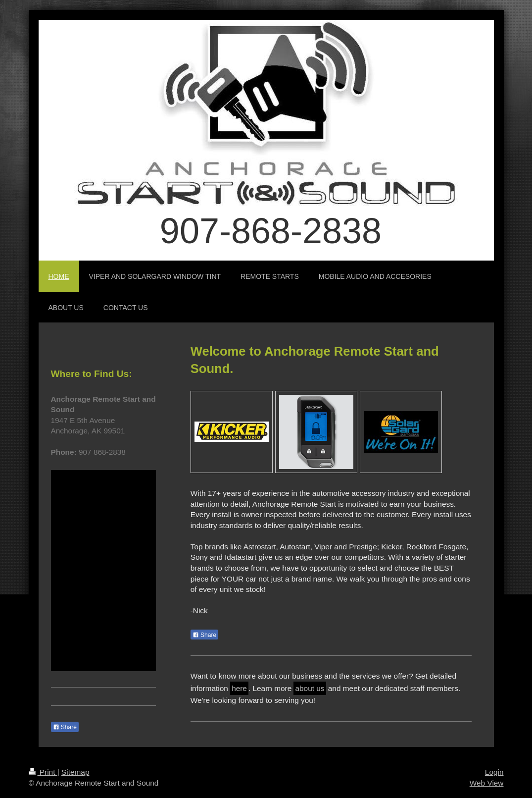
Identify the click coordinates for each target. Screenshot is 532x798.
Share (204, 635)
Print (43, 772)
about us (310, 688)
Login (494, 772)
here (239, 688)
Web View (487, 783)
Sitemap (75, 772)
